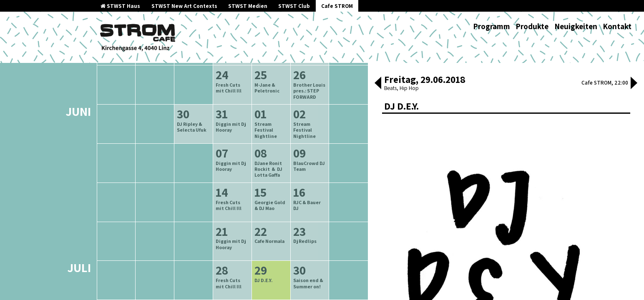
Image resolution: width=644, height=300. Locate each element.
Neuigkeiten (576, 26)
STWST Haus (120, 6)
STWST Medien (248, 6)
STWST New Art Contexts (184, 6)
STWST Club (294, 6)
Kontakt (617, 26)
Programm (492, 26)
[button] (378, 84)
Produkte (532, 26)
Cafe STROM (337, 6)
